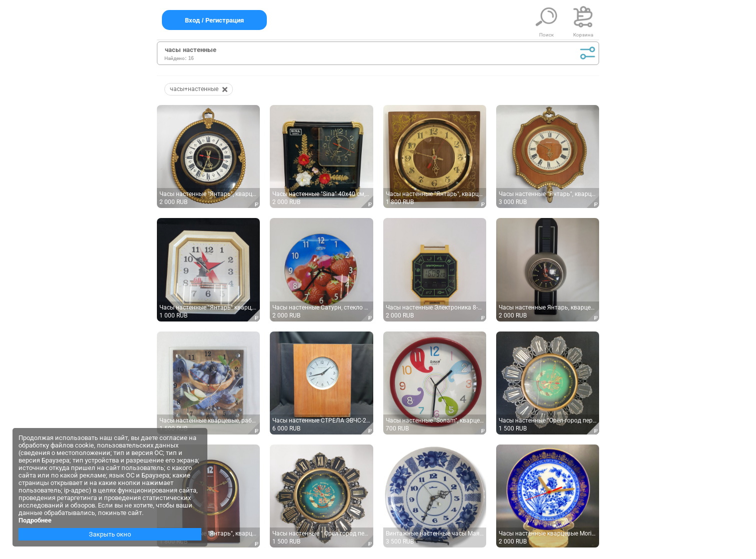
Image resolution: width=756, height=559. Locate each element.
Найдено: (175, 58)
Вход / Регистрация (214, 20)
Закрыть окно (110, 534)
